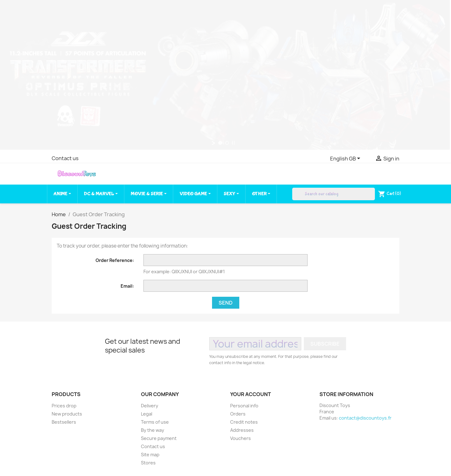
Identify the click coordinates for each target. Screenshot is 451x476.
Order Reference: (115, 260)
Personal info (244, 406)
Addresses (242, 430)
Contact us (65, 158)
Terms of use (155, 422)
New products (67, 414)
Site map (150, 455)
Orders (238, 414)
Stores (148, 463)
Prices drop (64, 406)
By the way (153, 430)
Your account (251, 394)
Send (226, 303)
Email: (127, 286)
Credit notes (244, 422)
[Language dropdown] (346, 159)
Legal (147, 414)
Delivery (150, 406)
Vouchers (241, 438)
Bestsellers (64, 422)
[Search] (334, 194)
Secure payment (159, 438)
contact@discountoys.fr (365, 418)
